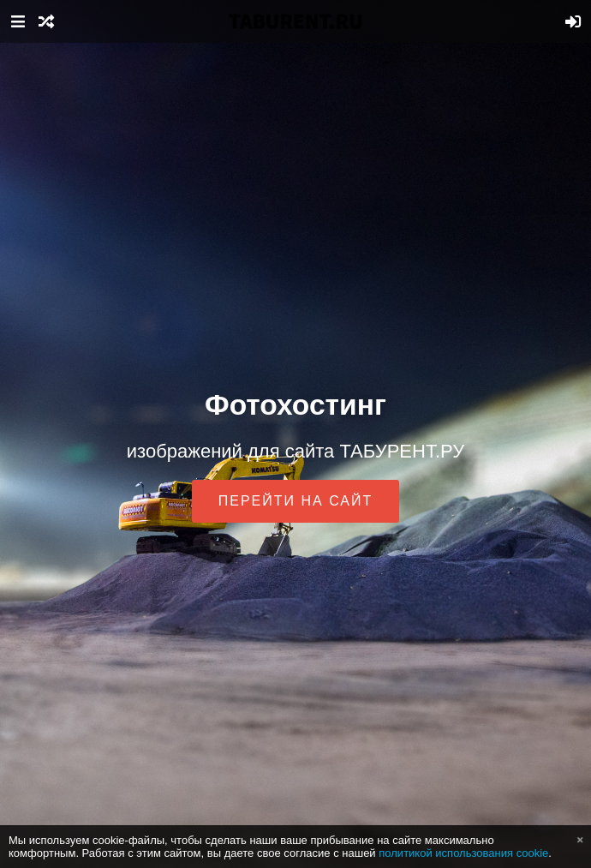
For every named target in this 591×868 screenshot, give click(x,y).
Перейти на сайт (296, 501)
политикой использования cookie (463, 853)
